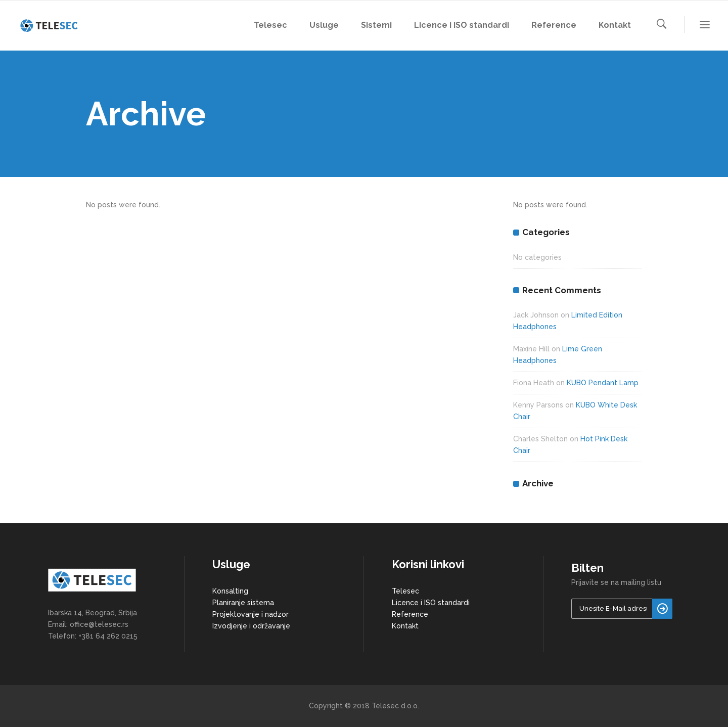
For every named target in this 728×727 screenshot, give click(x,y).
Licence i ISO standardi (431, 603)
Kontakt (405, 626)
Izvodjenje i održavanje (251, 626)
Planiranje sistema (243, 603)
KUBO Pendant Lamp (603, 383)
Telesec (405, 591)
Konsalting (230, 591)
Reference (410, 614)
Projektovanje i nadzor (251, 614)
